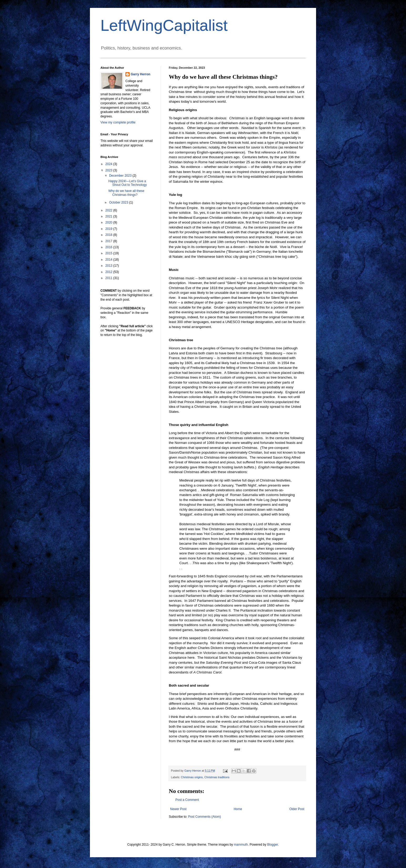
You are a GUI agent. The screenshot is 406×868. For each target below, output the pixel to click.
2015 (109, 253)
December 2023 (121, 176)
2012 (109, 272)
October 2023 (119, 202)
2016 (109, 247)
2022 (109, 210)
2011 (109, 278)
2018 (109, 235)
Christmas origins (192, 777)
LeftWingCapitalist (164, 25)
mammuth (241, 845)
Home (238, 809)
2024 (109, 164)
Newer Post (178, 809)
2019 (109, 229)
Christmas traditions (217, 777)
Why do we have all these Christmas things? (126, 193)
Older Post (297, 809)
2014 (109, 260)
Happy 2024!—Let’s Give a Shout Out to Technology (128, 183)
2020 (109, 222)
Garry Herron (141, 74)
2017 (109, 241)
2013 (109, 266)
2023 (109, 170)
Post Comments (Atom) (204, 817)
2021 (109, 216)
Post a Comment (187, 800)
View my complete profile (118, 122)
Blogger (273, 845)
